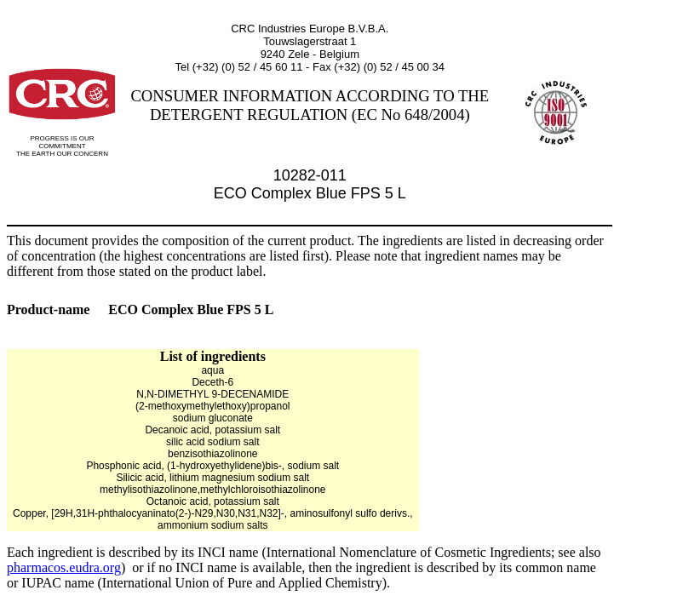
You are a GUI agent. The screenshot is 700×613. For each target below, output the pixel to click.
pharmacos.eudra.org (64, 567)
